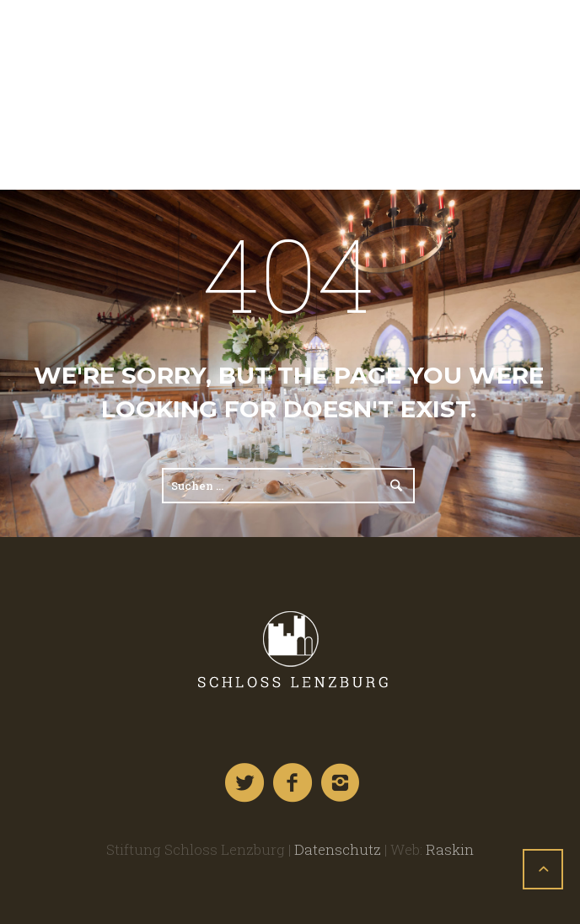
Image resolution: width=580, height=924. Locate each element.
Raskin (450, 849)
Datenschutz (338, 849)
